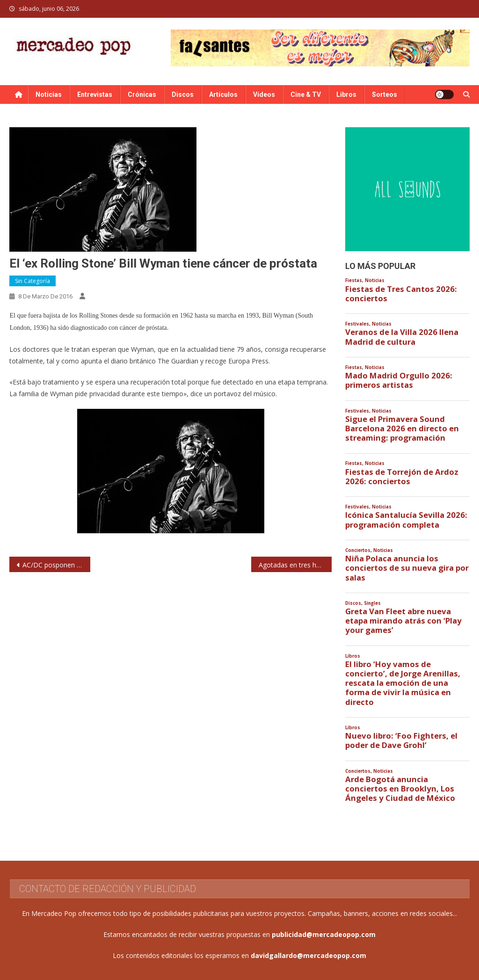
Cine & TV (306, 94)
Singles (372, 603)
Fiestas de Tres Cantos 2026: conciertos (401, 294)
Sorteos (385, 94)
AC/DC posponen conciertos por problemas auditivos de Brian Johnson (56, 565)
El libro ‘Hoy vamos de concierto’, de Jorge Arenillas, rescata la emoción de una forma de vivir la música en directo (403, 683)
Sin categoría (33, 281)
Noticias (49, 94)
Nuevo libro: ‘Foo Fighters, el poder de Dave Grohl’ (401, 740)
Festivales (357, 324)
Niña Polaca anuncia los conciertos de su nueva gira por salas (407, 568)
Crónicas (142, 94)
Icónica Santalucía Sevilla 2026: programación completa (406, 520)
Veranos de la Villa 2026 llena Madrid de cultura (402, 337)
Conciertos (358, 550)
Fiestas (354, 280)
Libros (346, 94)
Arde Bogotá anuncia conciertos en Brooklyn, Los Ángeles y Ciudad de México (400, 789)
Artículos (223, 94)
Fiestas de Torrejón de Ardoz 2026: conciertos (402, 477)
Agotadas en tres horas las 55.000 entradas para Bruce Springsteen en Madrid (295, 565)
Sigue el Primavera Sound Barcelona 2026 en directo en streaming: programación (402, 428)
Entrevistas (95, 94)
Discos (183, 94)
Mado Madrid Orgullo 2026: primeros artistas (399, 380)
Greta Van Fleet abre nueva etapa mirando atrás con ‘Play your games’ (403, 621)
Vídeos (264, 94)
